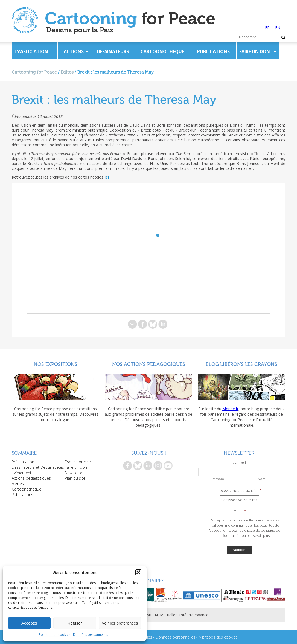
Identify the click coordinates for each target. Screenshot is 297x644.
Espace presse (78, 462)
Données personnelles (91, 635)
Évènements (23, 473)
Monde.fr (230, 409)
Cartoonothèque (162, 51)
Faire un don (255, 51)
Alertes (18, 484)
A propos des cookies (218, 637)
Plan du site (75, 478)
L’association (31, 51)
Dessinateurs (113, 51)
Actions (74, 51)
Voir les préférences (120, 623)
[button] (138, 572)
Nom (262, 479)
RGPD (239, 511)
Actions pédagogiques (31, 478)
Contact (239, 462)
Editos (67, 72)
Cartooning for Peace (34, 72)
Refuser (75, 623)
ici (107, 177)
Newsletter (74, 473)
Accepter (29, 623)
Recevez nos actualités (239, 491)
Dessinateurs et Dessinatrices (38, 467)
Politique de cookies (55, 635)
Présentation (23, 462)
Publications (213, 51)
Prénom (218, 479)
